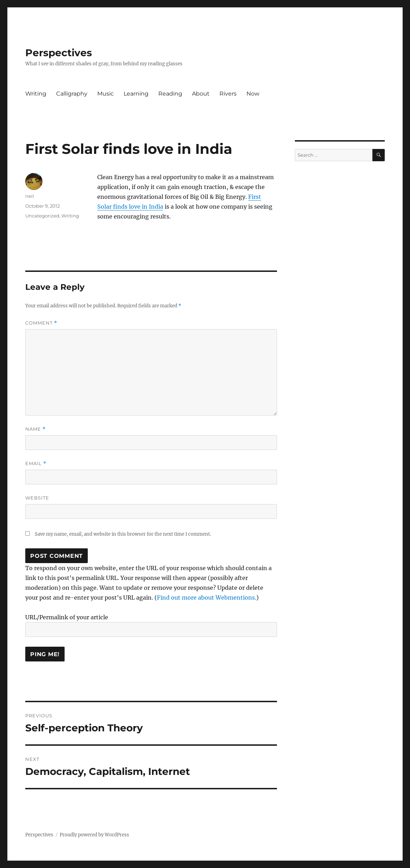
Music (105, 94)
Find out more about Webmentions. (207, 598)
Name (35, 429)
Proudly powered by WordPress (94, 835)
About (201, 94)
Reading (170, 94)
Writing (36, 94)
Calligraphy (72, 94)
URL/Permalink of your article (67, 617)
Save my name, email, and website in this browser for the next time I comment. (123, 534)
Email (36, 464)
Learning (136, 94)
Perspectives (59, 53)
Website (37, 498)
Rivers (228, 94)
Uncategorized (42, 216)
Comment (41, 323)
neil (30, 196)
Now (253, 94)
